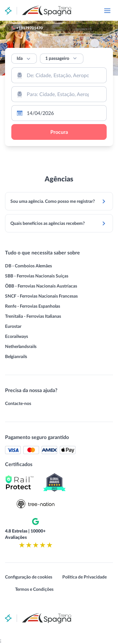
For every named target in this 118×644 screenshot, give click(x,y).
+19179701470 (30, 28)
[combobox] (59, 75)
